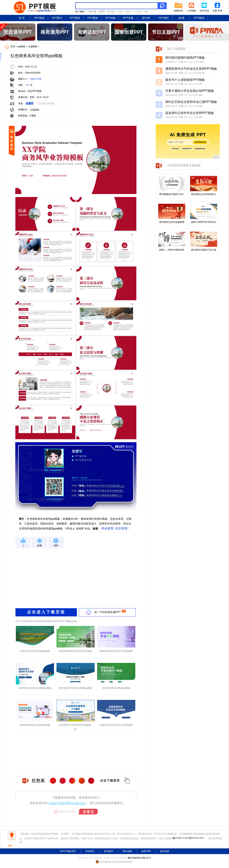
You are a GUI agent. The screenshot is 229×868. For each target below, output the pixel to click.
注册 (215, 11)
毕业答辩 (107, 528)
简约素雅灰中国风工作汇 (172, 194)
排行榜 (146, 18)
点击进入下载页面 (46, 612)
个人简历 (137, 12)
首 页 (22, 18)
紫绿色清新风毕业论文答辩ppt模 (116, 651)
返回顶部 (165, 851)
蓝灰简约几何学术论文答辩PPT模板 (190, 113)
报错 (56, 546)
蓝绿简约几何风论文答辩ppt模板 (35, 688)
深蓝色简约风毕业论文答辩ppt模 (116, 725)
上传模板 (191, 11)
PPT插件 (164, 18)
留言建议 (109, 851)
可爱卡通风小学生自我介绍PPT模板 (190, 91)
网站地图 (127, 851)
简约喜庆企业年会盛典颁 (172, 222)
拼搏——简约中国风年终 (172, 250)
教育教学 (111, 12)
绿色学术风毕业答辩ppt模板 (116, 688)
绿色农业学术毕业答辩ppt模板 (35, 651)
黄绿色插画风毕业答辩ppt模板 (35, 725)
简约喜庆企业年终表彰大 (204, 194)
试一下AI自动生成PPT (107, 612)
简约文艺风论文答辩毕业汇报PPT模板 (191, 102)
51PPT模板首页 (68, 851)
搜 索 (181, 18)
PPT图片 (57, 18)
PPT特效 (110, 18)
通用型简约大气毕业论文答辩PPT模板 (191, 69)
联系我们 (90, 851)
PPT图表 (75, 18)
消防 (146, 12)
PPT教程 (199, 18)
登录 (220, 11)
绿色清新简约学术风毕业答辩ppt (76, 651)
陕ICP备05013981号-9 (139, 858)
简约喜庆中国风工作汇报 (204, 250)
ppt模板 (22, 47)
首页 (13, 47)
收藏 (40, 546)
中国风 (127, 12)
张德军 (30, 103)
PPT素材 (93, 18)
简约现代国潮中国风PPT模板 (185, 58)
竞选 (120, 12)
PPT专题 (128, 18)
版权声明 (146, 851)
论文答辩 (121, 528)
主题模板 (33, 47)
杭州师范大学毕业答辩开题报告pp (76, 727)
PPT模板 (39, 18)
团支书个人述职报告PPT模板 (185, 80)
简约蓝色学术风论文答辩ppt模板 (76, 688)
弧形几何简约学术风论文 (204, 222)
